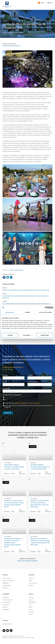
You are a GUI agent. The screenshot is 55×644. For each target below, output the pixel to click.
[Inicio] (7, 5)
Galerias (31, 578)
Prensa (31, 614)
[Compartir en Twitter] (8, 277)
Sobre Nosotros (7, 578)
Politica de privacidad (7, 638)
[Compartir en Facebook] (4, 277)
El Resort (12, 32)
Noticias (17, 32)
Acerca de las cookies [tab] (45, 312)
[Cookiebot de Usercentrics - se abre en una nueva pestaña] (46, 308)
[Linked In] (11, 631)
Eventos (21, 32)
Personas (31, 612)
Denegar (10, 335)
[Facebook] (4, 631)
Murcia (31, 607)
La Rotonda (6, 597)
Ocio (30, 605)
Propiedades (6, 609)
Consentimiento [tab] (10, 312)
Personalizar (28, 335)
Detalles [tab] (27, 312)
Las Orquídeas (6, 602)
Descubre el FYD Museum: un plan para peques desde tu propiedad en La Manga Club (26, 290)
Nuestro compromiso (8, 581)
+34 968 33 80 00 (8, 370)
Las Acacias (6, 605)
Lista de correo (33, 583)
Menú (50, 3)
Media (30, 581)
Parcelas (5, 607)
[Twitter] (8, 631)
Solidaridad (6, 583)
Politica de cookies (30, 638)
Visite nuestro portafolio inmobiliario (27, 561)
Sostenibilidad (6, 585)
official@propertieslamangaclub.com (12, 46)
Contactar (5, 588)
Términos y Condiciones (19, 638)
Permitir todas (45, 335)
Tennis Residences (8, 600)
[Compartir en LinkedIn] (11, 277)
